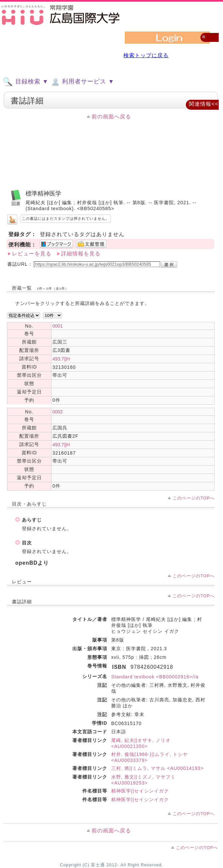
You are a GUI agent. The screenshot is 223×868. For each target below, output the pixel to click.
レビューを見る (32, 254)
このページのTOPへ (194, 498)
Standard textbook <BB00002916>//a (155, 677)
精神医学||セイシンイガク (140, 791)
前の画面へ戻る (111, 117)
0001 (58, 326)
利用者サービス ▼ (82, 82)
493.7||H (61, 359)
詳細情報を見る (81, 254)
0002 (58, 412)
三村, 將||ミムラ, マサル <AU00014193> (157, 768)
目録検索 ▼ (26, 82)
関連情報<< (204, 104)
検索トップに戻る (146, 55)
